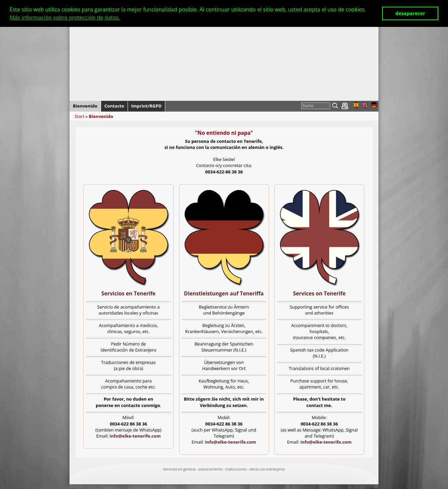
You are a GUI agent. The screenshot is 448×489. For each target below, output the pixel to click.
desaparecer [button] (410, 13)
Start (79, 116)
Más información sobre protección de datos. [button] (65, 17)
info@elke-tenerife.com (135, 436)
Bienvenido (101, 116)
